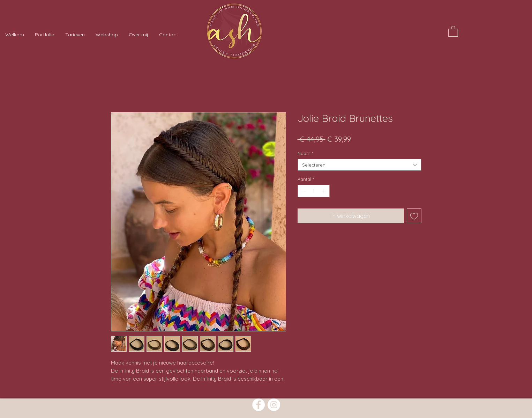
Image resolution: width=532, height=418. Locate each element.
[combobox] (359, 165)
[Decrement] (303, 191)
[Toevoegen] (414, 216)
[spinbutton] (313, 191)
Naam (305, 153)
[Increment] (324, 191)
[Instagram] (274, 405)
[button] (453, 31)
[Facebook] (258, 405)
